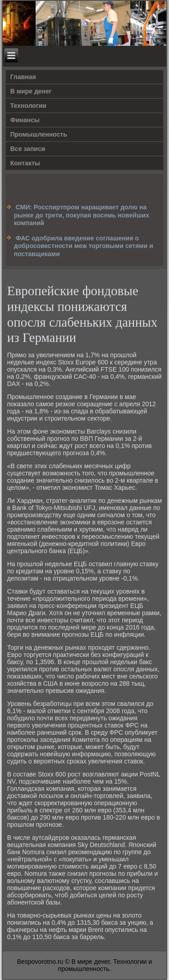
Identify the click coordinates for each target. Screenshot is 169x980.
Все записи (28, 149)
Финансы (25, 120)
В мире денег (31, 91)
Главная (23, 77)
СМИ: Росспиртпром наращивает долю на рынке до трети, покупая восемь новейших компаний (82, 215)
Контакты (25, 163)
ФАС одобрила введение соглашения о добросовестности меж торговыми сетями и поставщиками (84, 246)
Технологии (28, 106)
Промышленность (39, 134)
